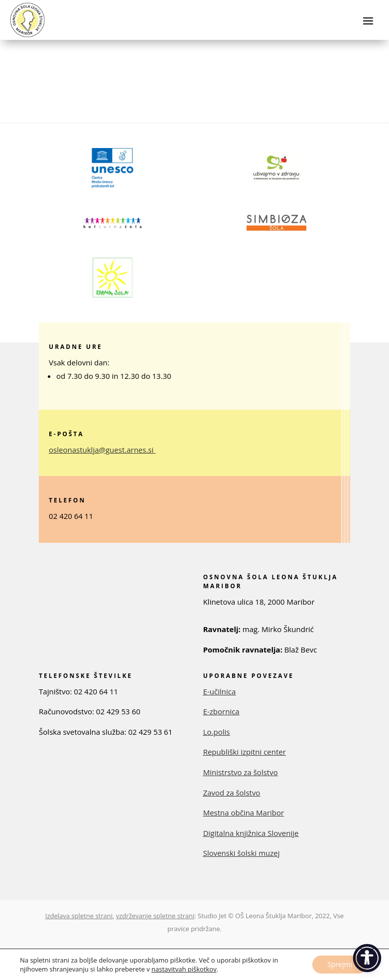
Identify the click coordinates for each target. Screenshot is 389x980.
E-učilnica (220, 691)
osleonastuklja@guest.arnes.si (101, 450)
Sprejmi (340, 964)
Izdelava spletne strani (79, 916)
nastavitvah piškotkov (184, 969)
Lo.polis (217, 732)
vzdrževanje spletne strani (155, 916)
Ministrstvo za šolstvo (241, 772)
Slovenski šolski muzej (242, 853)
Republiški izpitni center (245, 752)
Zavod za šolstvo (232, 793)
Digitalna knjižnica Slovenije (251, 833)
